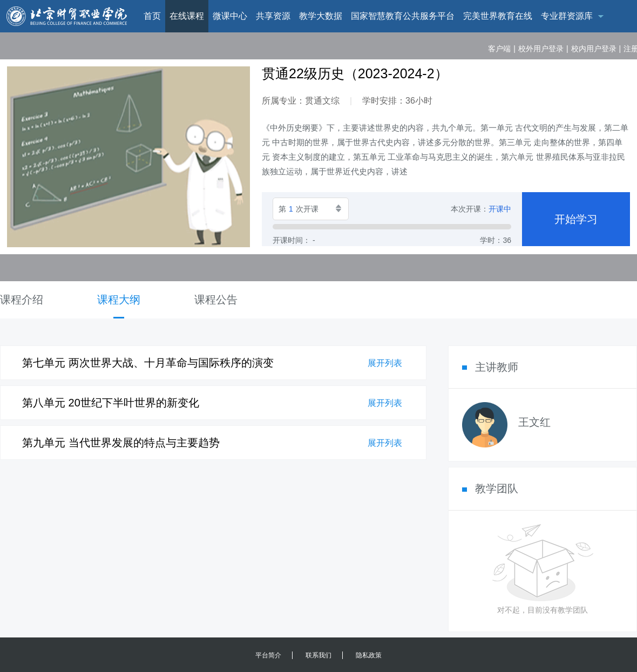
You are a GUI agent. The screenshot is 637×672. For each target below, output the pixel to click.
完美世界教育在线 (498, 16)
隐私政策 (369, 655)
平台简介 (268, 655)
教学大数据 (321, 16)
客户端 (499, 49)
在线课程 (187, 16)
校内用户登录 (594, 49)
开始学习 (576, 219)
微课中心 (230, 16)
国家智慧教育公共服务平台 (403, 16)
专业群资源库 (567, 16)
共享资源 (273, 16)
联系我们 (318, 655)
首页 (152, 16)
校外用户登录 (541, 49)
